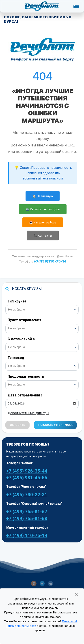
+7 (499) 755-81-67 (27, 512)
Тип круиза (17, 301)
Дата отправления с (25, 395)
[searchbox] (44, 309)
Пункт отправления (24, 320)
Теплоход (16, 358)
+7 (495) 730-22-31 (27, 495)
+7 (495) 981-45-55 (27, 478)
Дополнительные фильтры (28, 413)
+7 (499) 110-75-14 (27, 536)
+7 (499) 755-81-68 (27, 519)
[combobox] (42, 310)
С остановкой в (21, 339)
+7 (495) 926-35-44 (27, 471)
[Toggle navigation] (76, 6)
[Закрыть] (77, 594)
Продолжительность (26, 376)
